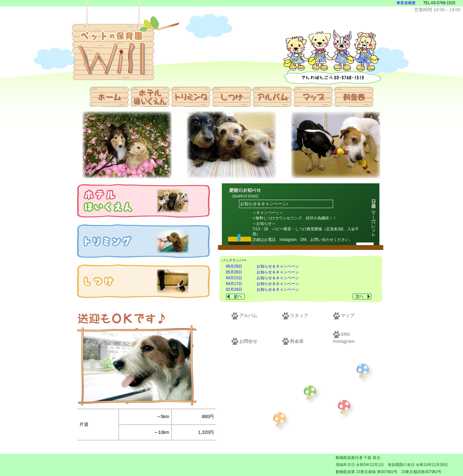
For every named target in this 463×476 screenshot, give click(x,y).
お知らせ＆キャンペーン (278, 266)
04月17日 (234, 284)
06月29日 (234, 266)
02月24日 (234, 289)
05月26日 (234, 272)
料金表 (293, 341)
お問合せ (244, 341)
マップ (344, 316)
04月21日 (234, 278)
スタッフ (295, 316)
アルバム (244, 316)
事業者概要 (406, 3)
